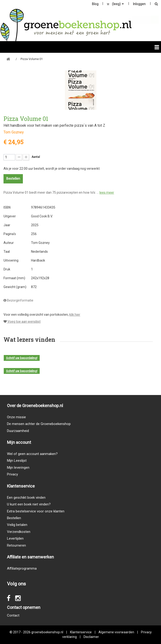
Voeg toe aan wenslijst (22, 322)
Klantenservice (81, 632)
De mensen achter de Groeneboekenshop (39, 424)
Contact (13, 615)
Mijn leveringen (18, 468)
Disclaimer (91, 637)
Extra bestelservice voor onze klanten (36, 511)
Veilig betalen (17, 525)
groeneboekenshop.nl (48, 632)
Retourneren (16, 545)
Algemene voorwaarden (116, 632)
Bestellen (14, 518)
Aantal (36, 157)
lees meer (107, 193)
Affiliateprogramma (22, 568)
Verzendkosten (19, 532)
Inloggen (139, 4)
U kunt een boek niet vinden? (29, 504)
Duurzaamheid (18, 431)
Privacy (12, 474)
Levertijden (15, 538)
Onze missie (16, 417)
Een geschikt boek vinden (26, 498)
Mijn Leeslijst (17, 461)
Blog (95, 4)
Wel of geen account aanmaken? (32, 454)
